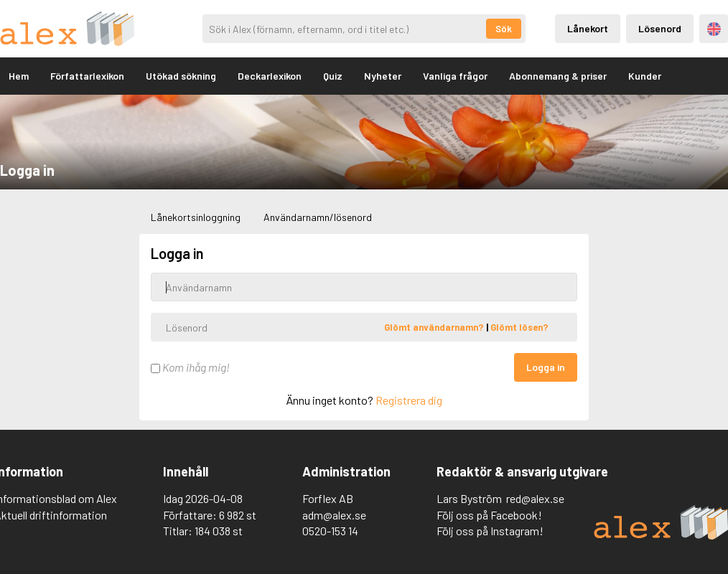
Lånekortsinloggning (196, 217)
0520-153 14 (330, 531)
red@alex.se (535, 498)
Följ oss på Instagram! (490, 531)
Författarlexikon (87, 76)
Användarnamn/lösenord (318, 217)
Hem (19, 76)
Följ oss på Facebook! (489, 515)
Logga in (546, 367)
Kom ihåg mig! (190, 367)
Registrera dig (409, 400)
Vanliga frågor (455, 76)
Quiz (333, 76)
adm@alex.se (334, 515)
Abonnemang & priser (558, 76)
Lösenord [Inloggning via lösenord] (660, 28)
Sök (504, 29)
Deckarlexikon (270, 76)
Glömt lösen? (519, 327)
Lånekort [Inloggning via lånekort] (588, 28)
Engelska (714, 29)
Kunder (645, 76)
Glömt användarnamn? (435, 327)
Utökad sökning (181, 76)
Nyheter (383, 76)
